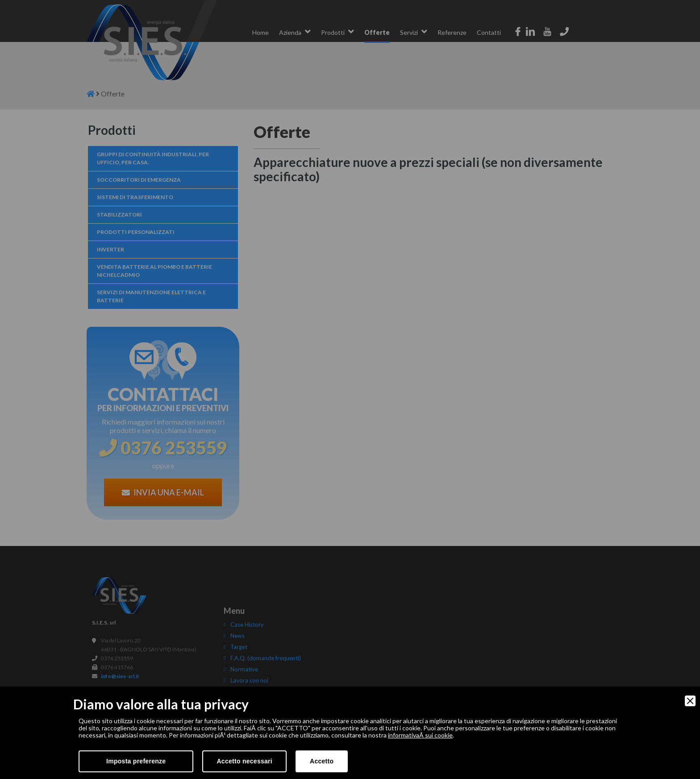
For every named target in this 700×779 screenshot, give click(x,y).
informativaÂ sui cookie (420, 735)
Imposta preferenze (136, 761)
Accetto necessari (244, 761)
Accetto (322, 761)
